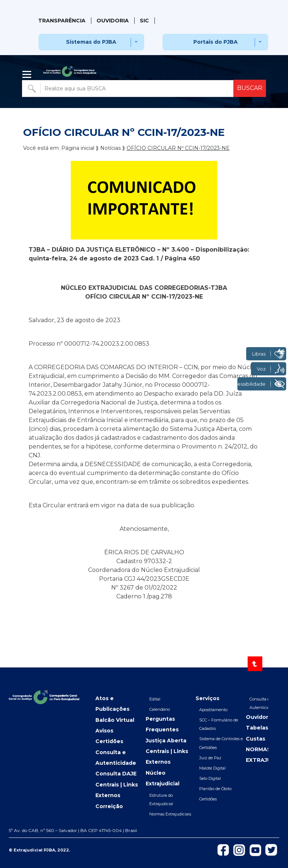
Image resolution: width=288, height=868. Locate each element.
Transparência (62, 21)
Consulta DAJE (116, 774)
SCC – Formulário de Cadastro (219, 724)
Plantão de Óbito (215, 789)
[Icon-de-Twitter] (271, 849)
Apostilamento (213, 710)
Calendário (160, 709)
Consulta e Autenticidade (116, 758)
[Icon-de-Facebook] (223, 849)
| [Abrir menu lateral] (28, 75)
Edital (155, 699)
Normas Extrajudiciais (170, 814)
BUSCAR (250, 88)
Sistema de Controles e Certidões (221, 743)
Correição (109, 806)
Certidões (109, 741)
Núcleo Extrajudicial (163, 778)
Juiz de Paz (210, 758)
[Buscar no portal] (128, 89)
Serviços (207, 698)
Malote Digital (212, 768)
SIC (144, 21)
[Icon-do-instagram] (239, 850)
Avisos (104, 731)
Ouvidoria (113, 21)
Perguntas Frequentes (162, 724)
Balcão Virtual (115, 720)
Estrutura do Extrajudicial (161, 799)
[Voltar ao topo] (255, 664)
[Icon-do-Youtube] (256, 850)
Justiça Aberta (166, 741)
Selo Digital (210, 778)
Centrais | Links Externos (117, 790)
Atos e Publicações (112, 704)
